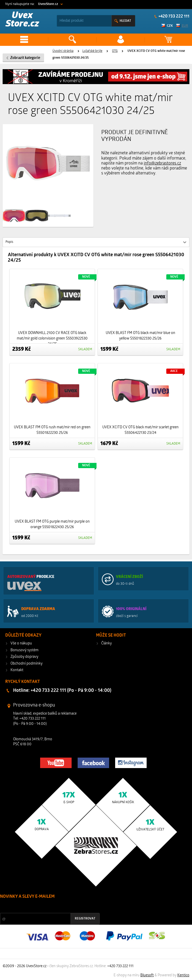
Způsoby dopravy (24, 657)
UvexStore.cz (48, 4)
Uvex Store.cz (22, 20)
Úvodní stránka (63, 51)
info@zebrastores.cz (162, 163)
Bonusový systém (25, 650)
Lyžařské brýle (92, 51)
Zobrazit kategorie (25, 58)
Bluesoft (147, 975)
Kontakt (17, 670)
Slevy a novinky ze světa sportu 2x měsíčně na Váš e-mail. (45, 907)
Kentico (183, 975)
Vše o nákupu (21, 644)
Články (106, 644)
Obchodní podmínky (26, 664)
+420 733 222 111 (174, 17)
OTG (115, 51)
